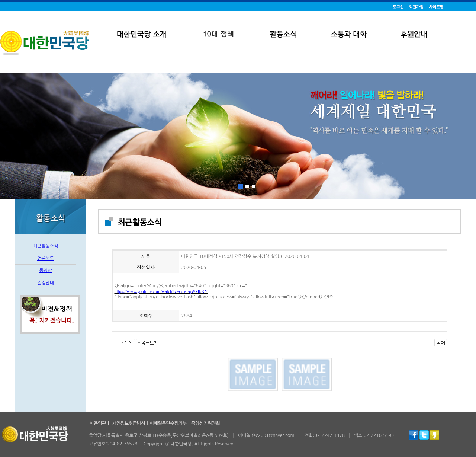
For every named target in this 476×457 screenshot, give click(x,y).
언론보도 (46, 258)
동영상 (46, 271)
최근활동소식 (46, 246)
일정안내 (46, 283)
